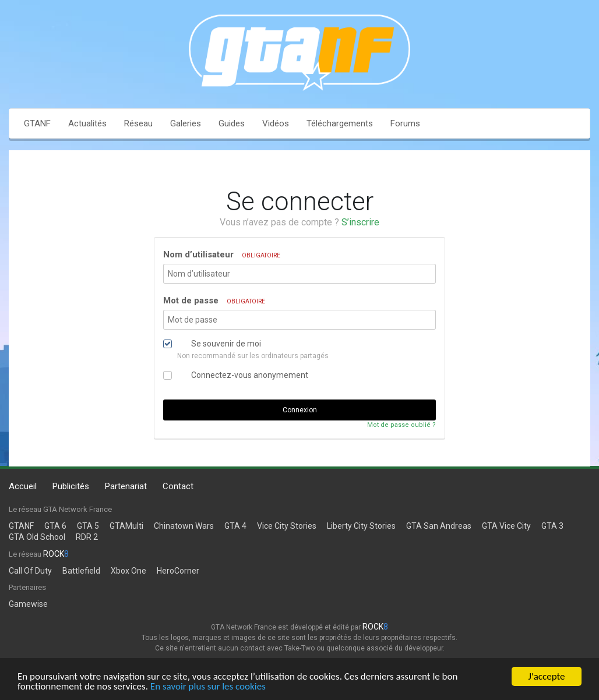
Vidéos (276, 123)
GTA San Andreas (439, 526)
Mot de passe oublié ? (401, 425)
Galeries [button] (186, 123)
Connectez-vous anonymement (250, 375)
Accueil (23, 486)
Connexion (300, 410)
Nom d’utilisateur (222, 254)
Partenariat (126, 486)
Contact (178, 486)
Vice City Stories (287, 526)
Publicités (71, 486)
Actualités (87, 123)
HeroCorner (178, 571)
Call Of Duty (30, 571)
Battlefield (81, 571)
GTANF (37, 123)
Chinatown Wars (184, 526)
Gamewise (28, 604)
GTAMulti (126, 526)
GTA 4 (235, 526)
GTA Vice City (506, 526)
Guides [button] (232, 123)
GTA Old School (37, 537)
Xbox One (128, 571)
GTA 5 (88, 526)
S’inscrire (360, 222)
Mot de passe (214, 300)
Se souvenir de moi (226, 344)
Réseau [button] (138, 123)
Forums (405, 123)
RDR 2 (87, 537)
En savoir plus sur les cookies (208, 687)
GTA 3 (552, 526)
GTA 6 (55, 526)
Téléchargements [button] (340, 123)
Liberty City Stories (361, 526)
